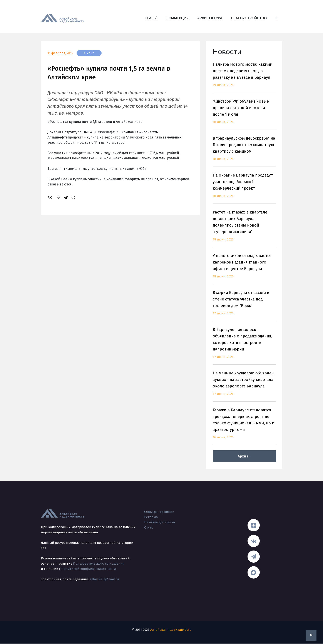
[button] (277, 18)
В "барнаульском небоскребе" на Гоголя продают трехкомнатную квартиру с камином (244, 151)
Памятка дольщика (160, 522)
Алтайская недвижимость (171, 630)
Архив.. (244, 456)
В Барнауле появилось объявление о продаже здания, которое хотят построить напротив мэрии (244, 346)
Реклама (151, 517)
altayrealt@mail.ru (104, 579)
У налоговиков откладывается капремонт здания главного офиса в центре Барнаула (244, 269)
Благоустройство (249, 18)
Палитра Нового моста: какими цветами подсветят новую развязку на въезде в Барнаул (244, 77)
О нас (149, 527)
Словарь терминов (159, 512)
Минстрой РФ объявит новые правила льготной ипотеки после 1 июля (244, 114)
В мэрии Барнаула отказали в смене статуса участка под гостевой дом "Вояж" (244, 306)
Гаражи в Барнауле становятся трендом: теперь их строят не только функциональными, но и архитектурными (244, 426)
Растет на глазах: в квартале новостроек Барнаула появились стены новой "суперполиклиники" (244, 228)
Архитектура (210, 18)
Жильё (151, 18)
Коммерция (178, 18)
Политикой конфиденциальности (89, 569)
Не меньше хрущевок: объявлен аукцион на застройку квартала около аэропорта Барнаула (244, 386)
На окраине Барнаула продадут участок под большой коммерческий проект (244, 188)
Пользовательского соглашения (99, 564)
